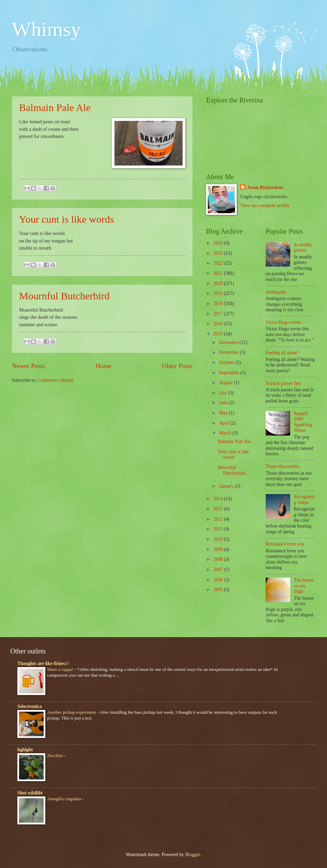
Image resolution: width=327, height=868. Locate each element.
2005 (219, 590)
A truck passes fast (283, 383)
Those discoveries (283, 466)
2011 (219, 529)
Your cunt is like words (67, 219)
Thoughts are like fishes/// (43, 664)
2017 (219, 314)
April (225, 423)
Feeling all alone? (282, 353)
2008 (219, 559)
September (230, 373)
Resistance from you (285, 544)
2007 (219, 570)
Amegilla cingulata (65, 799)
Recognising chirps (305, 500)
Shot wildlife (30, 793)
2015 (219, 334)
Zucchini (56, 755)
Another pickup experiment (72, 712)
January (227, 486)
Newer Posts (28, 366)
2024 (219, 243)
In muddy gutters (303, 248)
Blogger (192, 855)
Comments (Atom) (56, 380)
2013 (219, 509)
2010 (219, 539)
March (226, 433)
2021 (219, 273)
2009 (219, 549)
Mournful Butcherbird (64, 296)
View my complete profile (265, 206)
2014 (219, 499)
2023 (219, 253)
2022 (219, 263)
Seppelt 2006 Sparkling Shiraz (303, 422)
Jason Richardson (265, 187)
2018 (219, 304)
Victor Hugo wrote (283, 322)
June (224, 403)
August (226, 383)
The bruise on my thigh (304, 586)
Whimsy (46, 29)
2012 (219, 519)
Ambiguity (276, 292)
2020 (219, 283)
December (229, 342)
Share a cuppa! (61, 669)
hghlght (25, 750)
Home (103, 366)
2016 (219, 324)
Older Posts (177, 366)
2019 (219, 293)
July (223, 393)
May (224, 413)
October (227, 362)
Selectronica (30, 706)
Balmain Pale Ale (55, 107)
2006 (219, 580)
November (230, 352)
